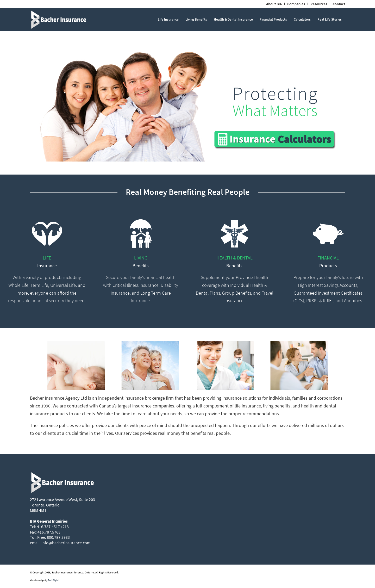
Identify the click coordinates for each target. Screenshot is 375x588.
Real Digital (54, 580)
